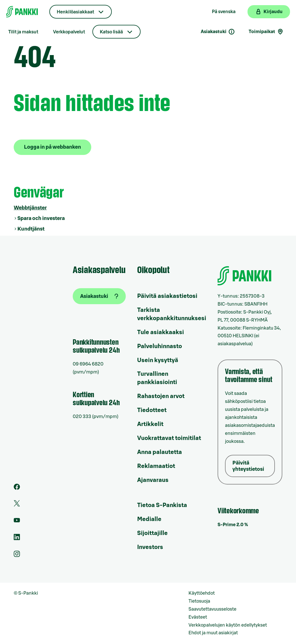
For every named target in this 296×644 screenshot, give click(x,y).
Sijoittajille (152, 533)
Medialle (149, 519)
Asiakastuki (218, 32)
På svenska (224, 12)
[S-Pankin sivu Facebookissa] (17, 488)
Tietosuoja (199, 601)
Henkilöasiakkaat (75, 12)
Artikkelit (150, 424)
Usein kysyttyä (158, 360)
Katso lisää (111, 32)
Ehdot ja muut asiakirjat (213, 633)
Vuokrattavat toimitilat (169, 438)
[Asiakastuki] (99, 296)
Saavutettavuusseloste (212, 609)
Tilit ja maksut (23, 32)
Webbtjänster (30, 208)
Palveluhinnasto (160, 346)
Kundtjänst (31, 229)
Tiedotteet (152, 410)
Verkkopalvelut (69, 32)
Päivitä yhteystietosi (248, 466)
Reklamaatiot (156, 466)
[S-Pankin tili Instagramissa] (17, 556)
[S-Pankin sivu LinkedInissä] (17, 539)
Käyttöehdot (202, 593)
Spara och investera (41, 218)
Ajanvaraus (153, 480)
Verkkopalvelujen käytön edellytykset (228, 625)
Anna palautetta (160, 452)
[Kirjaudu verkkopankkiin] (269, 12)
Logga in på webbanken (52, 147)
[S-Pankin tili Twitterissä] (17, 505)
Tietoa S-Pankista (162, 505)
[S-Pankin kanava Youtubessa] (17, 522)
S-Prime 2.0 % (233, 525)
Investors (150, 547)
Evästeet (198, 617)
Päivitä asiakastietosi (167, 296)
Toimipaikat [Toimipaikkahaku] (266, 32)
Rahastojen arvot (161, 396)
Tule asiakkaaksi (161, 332)
